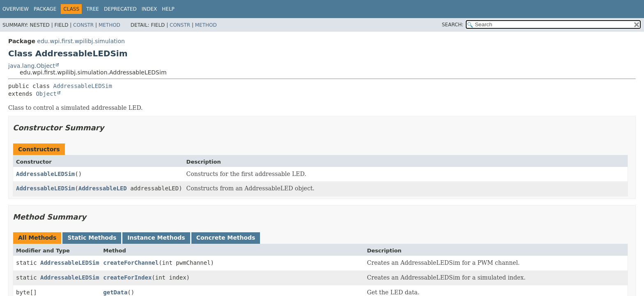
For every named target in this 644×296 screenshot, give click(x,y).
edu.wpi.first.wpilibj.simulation (81, 41)
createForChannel (131, 263)
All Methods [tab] (37, 238)
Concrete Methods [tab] (226, 238)
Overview (16, 9)
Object (46, 94)
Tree (93, 9)
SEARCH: (453, 25)
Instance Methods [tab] (156, 238)
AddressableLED (103, 188)
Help (168, 9)
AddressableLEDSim (83, 86)
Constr (83, 25)
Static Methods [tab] (92, 238)
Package (45, 9)
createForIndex (127, 277)
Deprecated (120, 9)
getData (115, 292)
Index (149, 9)
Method (109, 25)
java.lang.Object (32, 66)
